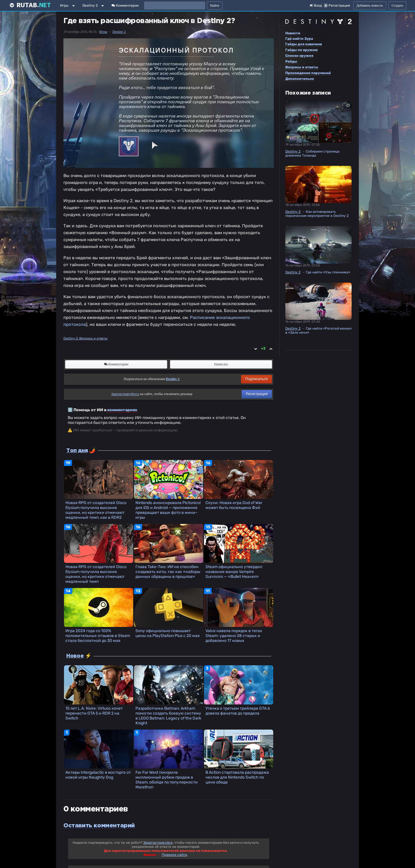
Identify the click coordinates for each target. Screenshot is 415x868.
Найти (215, 5)
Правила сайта (174, 855)
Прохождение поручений (308, 73)
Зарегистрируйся (158, 843)
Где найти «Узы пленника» (328, 272)
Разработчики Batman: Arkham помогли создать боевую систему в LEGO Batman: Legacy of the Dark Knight (168, 716)
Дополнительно (300, 79)
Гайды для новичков (304, 44)
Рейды (291, 61)
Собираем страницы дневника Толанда (313, 153)
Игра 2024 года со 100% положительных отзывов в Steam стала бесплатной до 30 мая (98, 636)
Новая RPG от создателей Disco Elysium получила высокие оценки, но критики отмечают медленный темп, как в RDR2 (96, 510)
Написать (221, 364)
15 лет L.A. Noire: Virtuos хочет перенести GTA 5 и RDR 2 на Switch (94, 713)
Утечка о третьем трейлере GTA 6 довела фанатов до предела (238, 711)
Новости (293, 33)
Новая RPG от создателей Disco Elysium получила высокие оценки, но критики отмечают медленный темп (96, 574)
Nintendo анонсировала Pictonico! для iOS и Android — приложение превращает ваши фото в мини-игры (168, 510)
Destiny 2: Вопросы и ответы (85, 338)
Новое (75, 656)
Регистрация (257, 394)
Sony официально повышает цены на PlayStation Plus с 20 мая (168, 633)
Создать (397, 5)
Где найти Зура (299, 39)
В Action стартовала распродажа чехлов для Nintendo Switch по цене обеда (237, 777)
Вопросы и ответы (302, 67)
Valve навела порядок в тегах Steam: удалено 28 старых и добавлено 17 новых (234, 636)
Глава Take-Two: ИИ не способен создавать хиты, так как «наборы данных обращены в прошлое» (168, 572)
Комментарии (125, 5)
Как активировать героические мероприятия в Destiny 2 (317, 214)
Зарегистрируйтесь (125, 394)
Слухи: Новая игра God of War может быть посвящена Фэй (234, 505)
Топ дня (77, 451)
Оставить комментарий (99, 826)
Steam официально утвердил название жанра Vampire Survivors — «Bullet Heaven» (234, 572)
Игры (64, 5)
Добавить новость (370, 5)
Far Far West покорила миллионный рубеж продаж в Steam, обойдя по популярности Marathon (167, 780)
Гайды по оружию (301, 50)
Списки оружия (299, 56)
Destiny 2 (90, 5)
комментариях (122, 410)
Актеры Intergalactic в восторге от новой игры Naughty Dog (98, 775)
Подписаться (256, 379)
